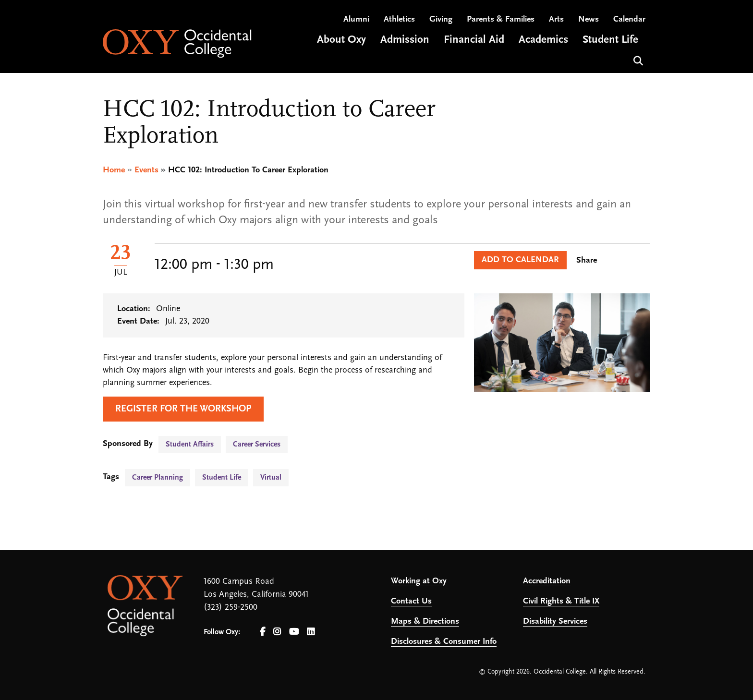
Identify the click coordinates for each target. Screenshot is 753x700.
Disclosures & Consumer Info (444, 642)
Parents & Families (501, 19)
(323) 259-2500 (231, 608)
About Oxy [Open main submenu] (341, 40)
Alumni (356, 19)
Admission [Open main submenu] (405, 40)
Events (146, 170)
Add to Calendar (520, 260)
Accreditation (547, 581)
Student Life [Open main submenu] (610, 40)
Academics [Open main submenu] (543, 40)
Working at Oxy (419, 581)
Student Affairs (190, 445)
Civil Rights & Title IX (561, 601)
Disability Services (555, 622)
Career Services (257, 445)
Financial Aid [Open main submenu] (474, 40)
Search (637, 60)
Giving (441, 19)
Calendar (629, 19)
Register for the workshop (183, 409)
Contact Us (411, 601)
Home (114, 170)
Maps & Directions (425, 622)
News (589, 19)
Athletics (399, 19)
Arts (556, 19)
